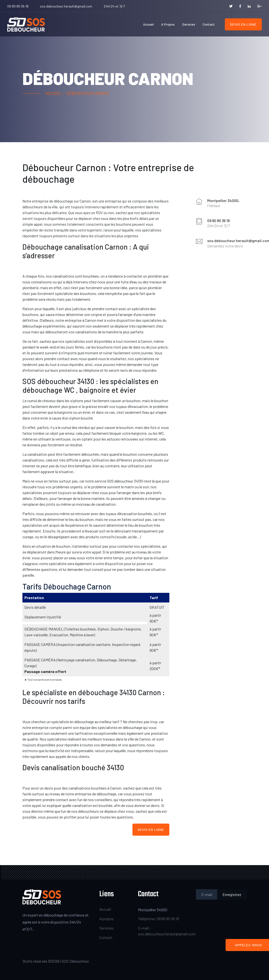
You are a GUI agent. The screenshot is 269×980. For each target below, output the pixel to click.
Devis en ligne (243, 24)
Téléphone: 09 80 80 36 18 (159, 919)
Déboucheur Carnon (88, 93)
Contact (209, 24)
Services (189, 24)
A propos (168, 24)
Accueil (148, 24)
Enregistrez (232, 894)
